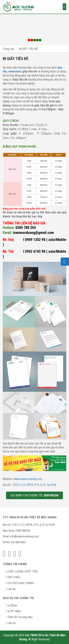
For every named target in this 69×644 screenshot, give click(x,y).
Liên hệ (11, 589)
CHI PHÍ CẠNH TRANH (21, 583)
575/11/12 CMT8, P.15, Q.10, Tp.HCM (34, 485)
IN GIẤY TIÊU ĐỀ (28, 49)
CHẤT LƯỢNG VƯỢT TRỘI (23, 571)
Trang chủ (8, 49)
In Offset (12, 605)
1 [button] (29, 40)
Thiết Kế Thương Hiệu (20, 617)
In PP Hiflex (14, 611)
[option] (34, 30)
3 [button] (40, 40)
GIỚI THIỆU (14, 577)
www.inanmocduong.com (28, 479)
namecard (15, 71)
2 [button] (35, 40)
